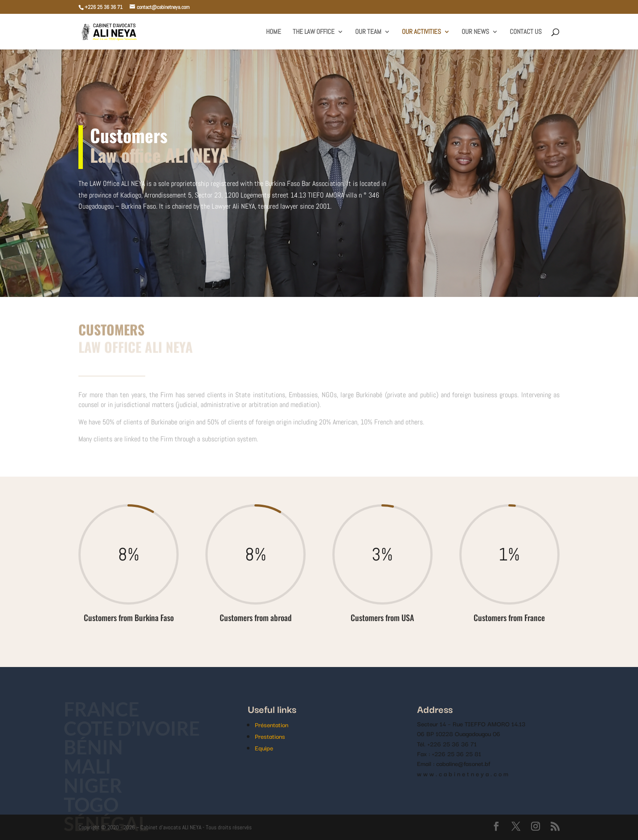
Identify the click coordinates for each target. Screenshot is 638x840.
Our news (475, 32)
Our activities (421, 32)
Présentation (272, 725)
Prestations (270, 736)
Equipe (264, 748)
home (274, 32)
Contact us (526, 32)
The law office (314, 32)
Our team (368, 32)
